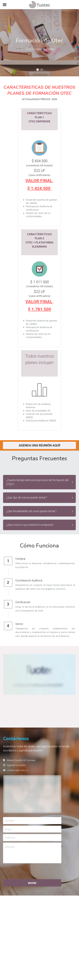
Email (8, 829)
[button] (39, 482)
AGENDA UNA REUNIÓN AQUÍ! (39, 445)
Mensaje (10, 847)
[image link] (39, 4)
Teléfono (10, 838)
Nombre (10, 821)
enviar (32, 883)
